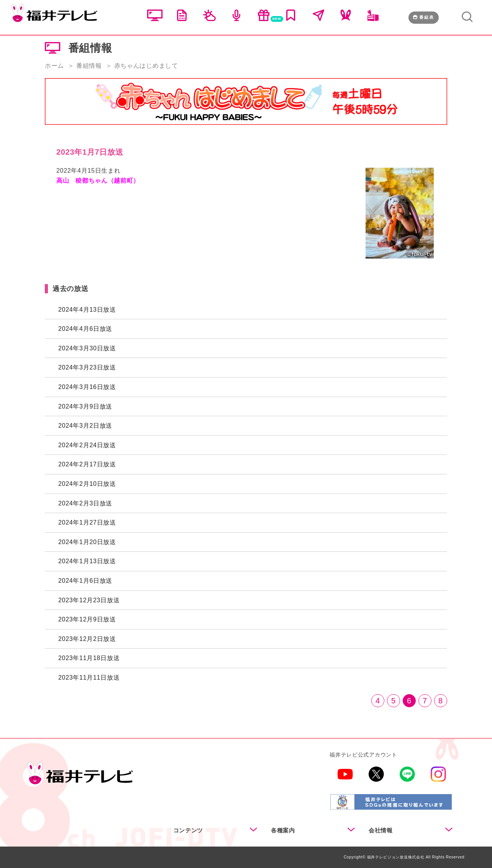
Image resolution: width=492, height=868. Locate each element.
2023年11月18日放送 (89, 658)
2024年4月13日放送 (87, 310)
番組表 (424, 17)
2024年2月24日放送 (87, 445)
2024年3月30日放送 (87, 348)
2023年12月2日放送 (87, 639)
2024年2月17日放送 (87, 464)
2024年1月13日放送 (87, 561)
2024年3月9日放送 (85, 406)
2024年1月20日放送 (87, 542)
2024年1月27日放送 (87, 522)
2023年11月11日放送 (89, 678)
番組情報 (89, 66)
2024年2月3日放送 (85, 503)
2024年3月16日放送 (87, 387)
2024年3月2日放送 (85, 426)
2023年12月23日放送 (89, 600)
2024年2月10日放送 (87, 484)
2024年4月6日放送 (85, 329)
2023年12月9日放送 (87, 619)
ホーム (54, 66)
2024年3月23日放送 (87, 367)
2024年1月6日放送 (85, 581)
